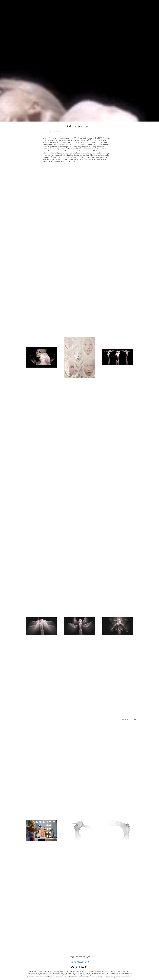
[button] (129, 720)
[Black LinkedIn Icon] (83, 967)
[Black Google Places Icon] (86, 967)
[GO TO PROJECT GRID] (79, 962)
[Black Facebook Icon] (79, 967)
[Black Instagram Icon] (76, 967)
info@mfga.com (126, 977)
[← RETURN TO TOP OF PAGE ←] (79, 957)
